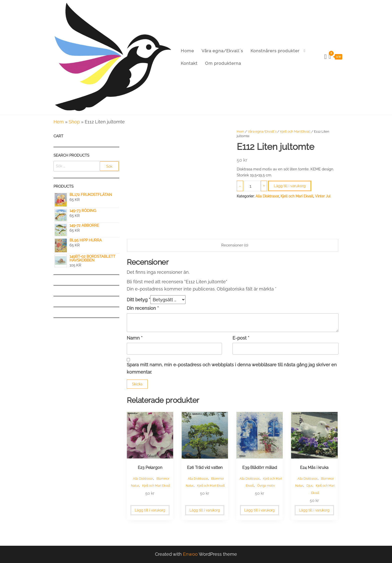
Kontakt (189, 63)
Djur (309, 486)
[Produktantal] (252, 186)
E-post (241, 338)
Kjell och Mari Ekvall (295, 131)
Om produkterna (223, 63)
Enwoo (190, 554)
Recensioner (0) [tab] (235, 245)
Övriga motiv (266, 486)
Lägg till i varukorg (290, 186)
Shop (74, 122)
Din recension (143, 308)
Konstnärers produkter (275, 51)
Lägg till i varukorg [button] (150, 510)
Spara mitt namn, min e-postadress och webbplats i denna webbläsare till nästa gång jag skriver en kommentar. (232, 368)
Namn (135, 338)
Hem (59, 122)
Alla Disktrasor (267, 196)
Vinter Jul (323, 196)
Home (187, 51)
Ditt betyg (138, 300)
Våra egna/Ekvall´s (222, 51)
